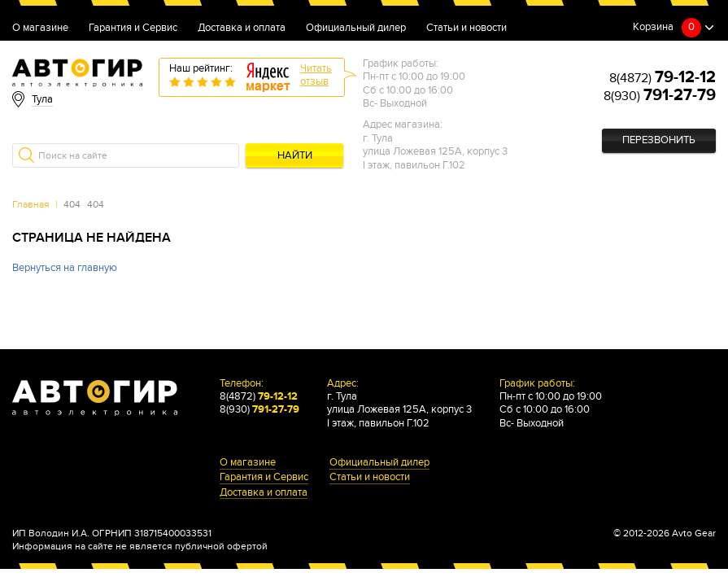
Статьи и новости (466, 28)
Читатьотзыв (316, 75)
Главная (31, 204)
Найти (295, 156)
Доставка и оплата (242, 28)
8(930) (660, 96)
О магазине (40, 28)
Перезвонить (659, 140)
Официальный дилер (356, 28)
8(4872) (663, 78)
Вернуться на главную (65, 268)
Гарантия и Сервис (133, 28)
